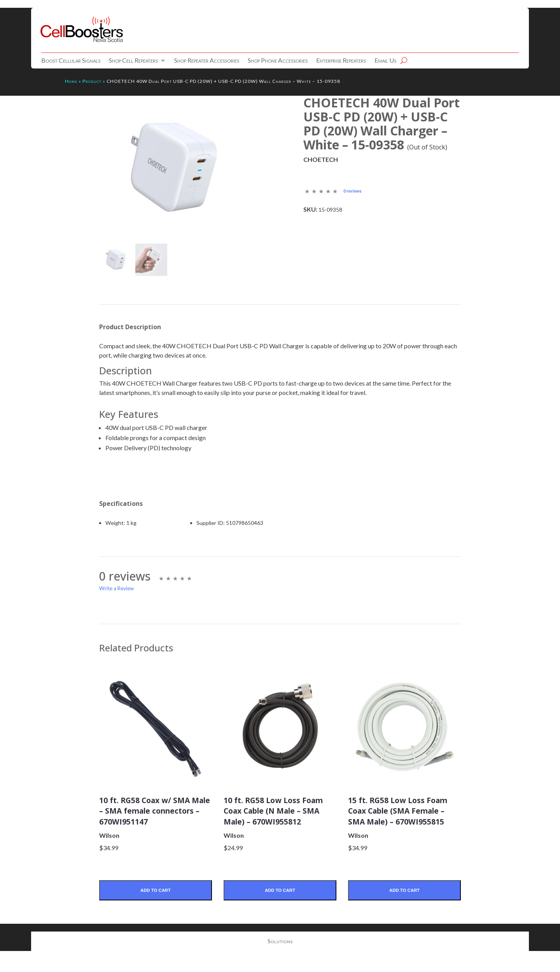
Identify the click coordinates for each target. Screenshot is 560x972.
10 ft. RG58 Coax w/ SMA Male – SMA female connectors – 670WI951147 (155, 817)
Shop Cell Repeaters (133, 61)
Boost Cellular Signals (71, 61)
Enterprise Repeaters (341, 61)
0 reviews (353, 191)
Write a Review (116, 590)
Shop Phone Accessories (278, 61)
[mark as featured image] (115, 260)
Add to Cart (155, 903)
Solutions (280, 955)
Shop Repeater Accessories (207, 61)
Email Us (385, 61)
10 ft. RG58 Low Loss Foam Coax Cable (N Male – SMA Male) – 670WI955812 (271, 817)
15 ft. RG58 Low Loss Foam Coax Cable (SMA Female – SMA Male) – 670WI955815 (400, 817)
